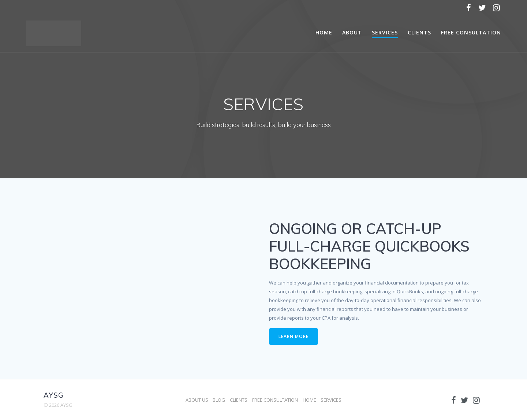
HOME (324, 32)
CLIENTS (419, 32)
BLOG (219, 400)
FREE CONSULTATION (471, 32)
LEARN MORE (294, 336)
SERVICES (385, 32)
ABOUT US (197, 400)
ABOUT (352, 32)
